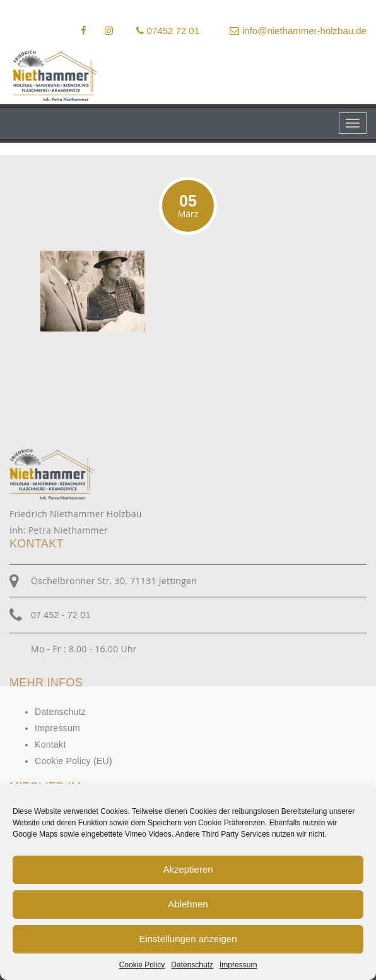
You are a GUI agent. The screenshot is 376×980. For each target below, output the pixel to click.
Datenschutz (192, 965)
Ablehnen (188, 904)
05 (188, 206)
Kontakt (50, 744)
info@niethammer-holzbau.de (298, 31)
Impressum (238, 965)
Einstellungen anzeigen (188, 939)
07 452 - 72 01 (61, 615)
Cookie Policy (142, 965)
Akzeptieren (188, 869)
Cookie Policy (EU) (73, 761)
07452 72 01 (168, 31)
